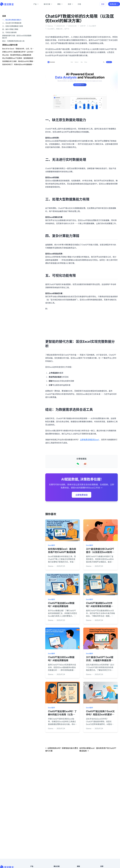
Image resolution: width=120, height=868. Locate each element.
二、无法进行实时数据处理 (12, 23)
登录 (103, 4)
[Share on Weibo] (85, 464)
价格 (79, 4)
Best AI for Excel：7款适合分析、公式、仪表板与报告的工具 (18, 49)
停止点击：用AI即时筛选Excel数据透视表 (17, 55)
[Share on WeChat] (78, 464)
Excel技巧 (51, 29)
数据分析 (59, 29)
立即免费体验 (82, 495)
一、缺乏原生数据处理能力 (12, 20)
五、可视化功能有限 (9, 32)
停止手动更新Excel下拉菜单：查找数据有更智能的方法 (18, 58)
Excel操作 (93, 26)
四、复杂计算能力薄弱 (10, 29)
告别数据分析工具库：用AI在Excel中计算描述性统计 (18, 61)
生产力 (67, 29)
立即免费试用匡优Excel (89, 439)
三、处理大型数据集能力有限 (13, 26)
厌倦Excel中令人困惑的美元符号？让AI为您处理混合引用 (18, 52)
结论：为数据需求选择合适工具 (13, 41)
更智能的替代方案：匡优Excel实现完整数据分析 (17, 37)
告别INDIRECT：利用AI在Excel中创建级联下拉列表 (18, 64)
